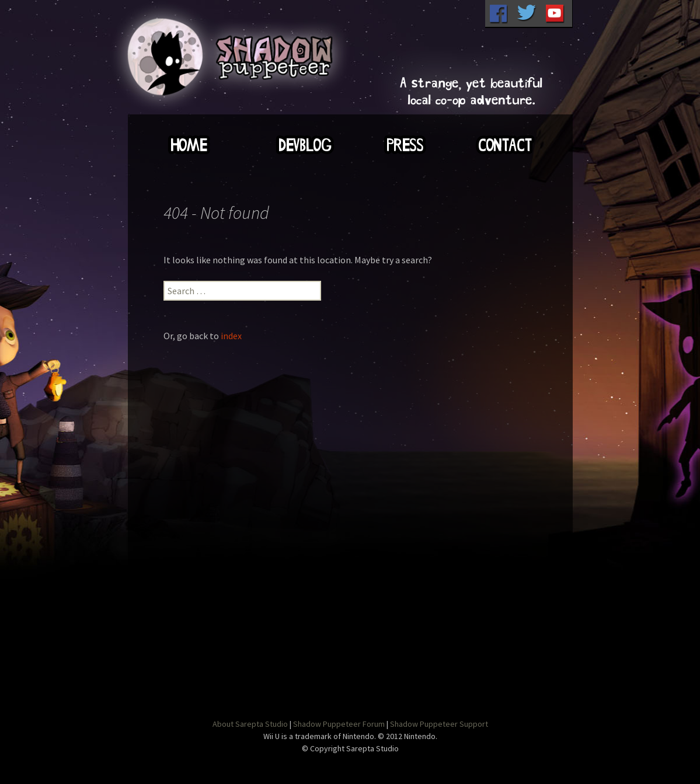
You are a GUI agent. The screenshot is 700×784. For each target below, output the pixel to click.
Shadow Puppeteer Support (439, 724)
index (231, 336)
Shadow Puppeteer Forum (339, 724)
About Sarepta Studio (250, 724)
